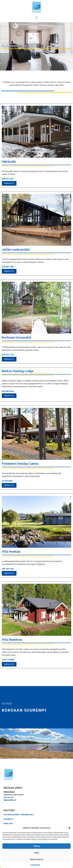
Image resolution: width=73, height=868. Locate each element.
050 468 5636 (8, 391)
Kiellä (36, 853)
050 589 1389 (8, 267)
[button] (69, 828)
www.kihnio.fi (8, 819)
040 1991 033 (8, 569)
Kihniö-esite (8, 823)
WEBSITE (9, 183)
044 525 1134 (8, 355)
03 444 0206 (7, 481)
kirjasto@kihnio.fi (10, 800)
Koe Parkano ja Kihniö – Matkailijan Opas (18, 815)
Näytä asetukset (36, 859)
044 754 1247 (9, 797)
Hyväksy (37, 846)
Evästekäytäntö (35, 865)
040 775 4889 (8, 660)
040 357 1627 (8, 179)
